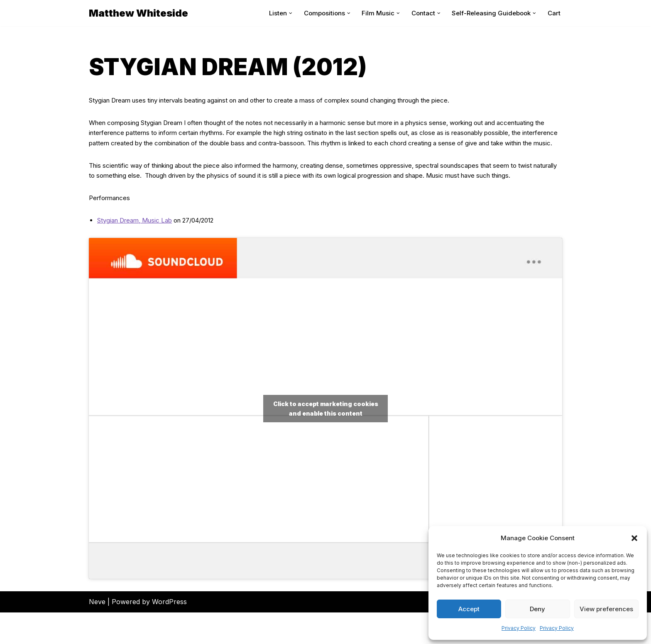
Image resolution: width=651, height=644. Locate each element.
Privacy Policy (519, 628)
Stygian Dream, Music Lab (139, 252)
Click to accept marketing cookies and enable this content (326, 440)
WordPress (169, 633)
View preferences (606, 609)
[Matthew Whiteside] (138, 13)
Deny (537, 609)
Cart (554, 13)
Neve (97, 633)
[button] (634, 538)
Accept (469, 609)
